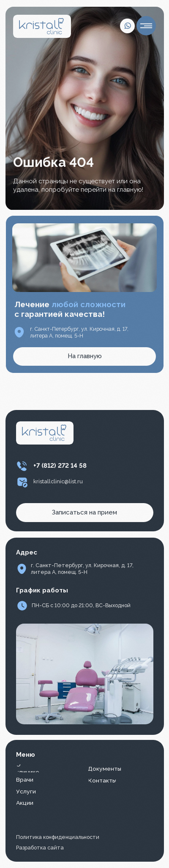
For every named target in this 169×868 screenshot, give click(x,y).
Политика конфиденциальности (58, 837)
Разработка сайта (40, 848)
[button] (85, 513)
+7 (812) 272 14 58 (60, 466)
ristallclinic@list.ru (60, 481)
